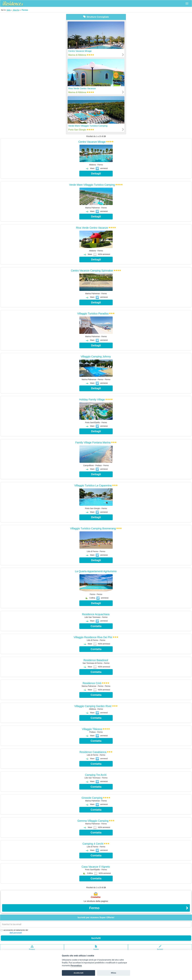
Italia (9, 10)
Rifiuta (113, 973)
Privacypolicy (32, 949)
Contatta (96, 626)
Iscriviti (96, 938)
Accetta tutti (78, 973)
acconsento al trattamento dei (14, 932)
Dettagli (96, 174)
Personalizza (76, 966)
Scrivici (160, 949)
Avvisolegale (96, 949)
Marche (16, 10)
